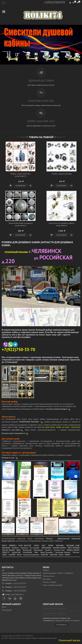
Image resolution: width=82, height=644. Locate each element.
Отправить (61, 625)
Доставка (47, 579)
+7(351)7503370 (54, 2)
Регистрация (7, 610)
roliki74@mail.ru (17, 594)
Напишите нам (10, 458)
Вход (4, 607)
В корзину (20, 186)
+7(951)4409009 (19, 591)
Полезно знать (49, 576)
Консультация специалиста (13, 433)
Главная (46, 570)
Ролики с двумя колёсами (62, 174)
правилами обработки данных (67, 620)
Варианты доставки (11, 430)
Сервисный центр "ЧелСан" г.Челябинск (58, 573)
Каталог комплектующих (58, 409)
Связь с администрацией (53, 585)
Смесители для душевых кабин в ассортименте (62, 224)
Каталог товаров (50, 582)
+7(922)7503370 (19, 587)
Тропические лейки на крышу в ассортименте (21, 224)
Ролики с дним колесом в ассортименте (20, 175)
